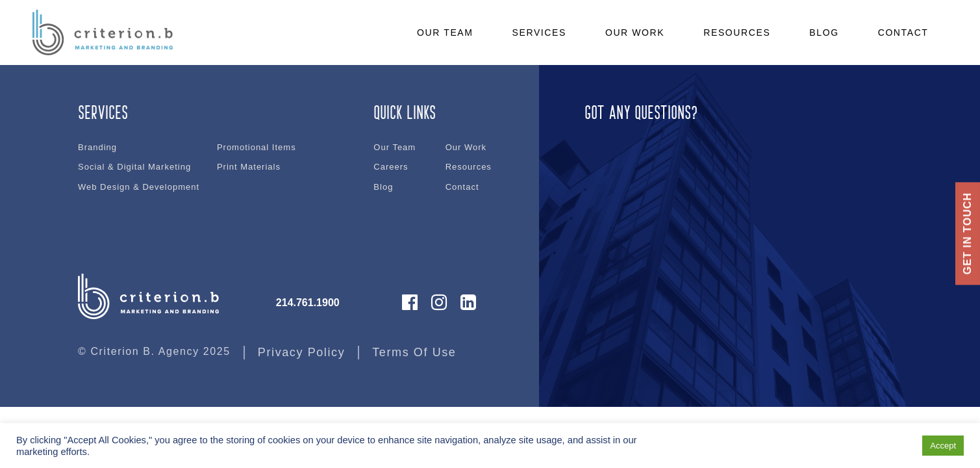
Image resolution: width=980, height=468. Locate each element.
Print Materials (249, 167)
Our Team (395, 147)
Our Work (466, 147)
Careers (391, 167)
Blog (383, 187)
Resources (469, 167)
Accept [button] (943, 446)
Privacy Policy (301, 352)
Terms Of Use (414, 352)
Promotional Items (257, 147)
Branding (97, 147)
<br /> (727, 171)
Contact (462, 187)
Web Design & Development (139, 187)
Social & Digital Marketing (134, 167)
